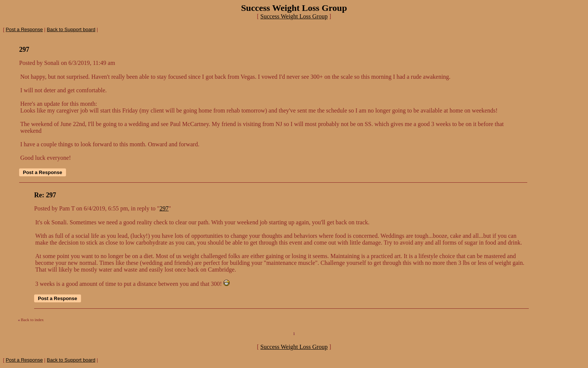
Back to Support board (71, 29)
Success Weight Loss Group (294, 16)
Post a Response (24, 29)
